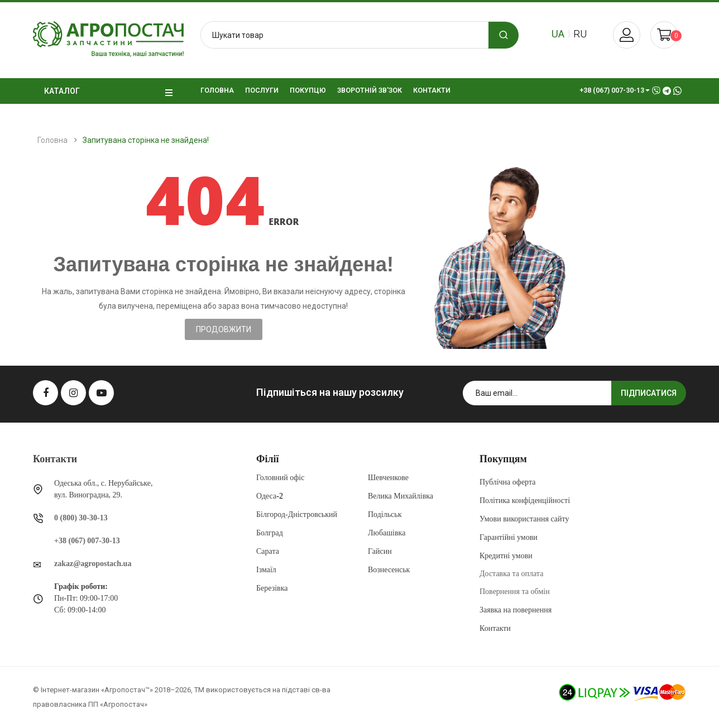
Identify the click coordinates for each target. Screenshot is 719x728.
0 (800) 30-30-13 (81, 518)
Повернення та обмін (515, 591)
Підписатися (649, 393)
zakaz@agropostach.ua (93, 564)
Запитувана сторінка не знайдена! (146, 140)
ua (558, 34)
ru (580, 34)
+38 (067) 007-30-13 (87, 541)
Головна (52, 140)
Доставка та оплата (511, 574)
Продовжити (224, 329)
